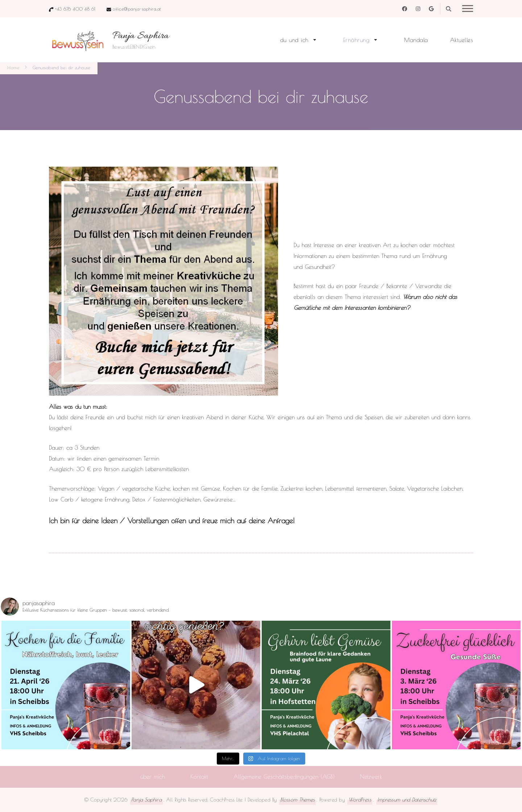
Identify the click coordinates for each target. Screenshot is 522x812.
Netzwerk (371, 776)
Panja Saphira (141, 36)
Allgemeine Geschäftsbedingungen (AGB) (284, 776)
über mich (153, 776)
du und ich (294, 40)
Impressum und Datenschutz (407, 799)
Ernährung (357, 40)
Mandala (416, 40)
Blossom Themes (297, 799)
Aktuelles (462, 40)
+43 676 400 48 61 (75, 9)
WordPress (360, 799)
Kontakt (199, 776)
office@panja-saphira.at (137, 9)
